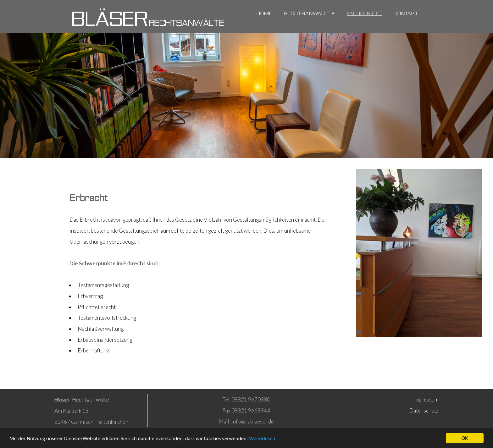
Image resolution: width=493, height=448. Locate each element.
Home (264, 14)
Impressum (426, 399)
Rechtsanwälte (310, 14)
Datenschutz (424, 410)
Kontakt (406, 14)
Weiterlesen (262, 439)
